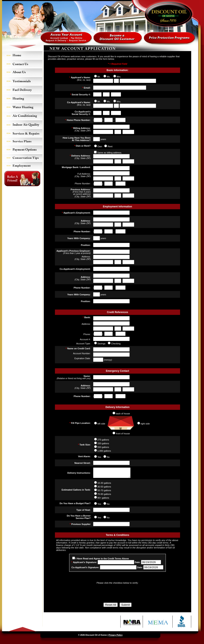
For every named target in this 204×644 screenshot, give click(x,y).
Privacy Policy (116, 637)
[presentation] (117, 594)
